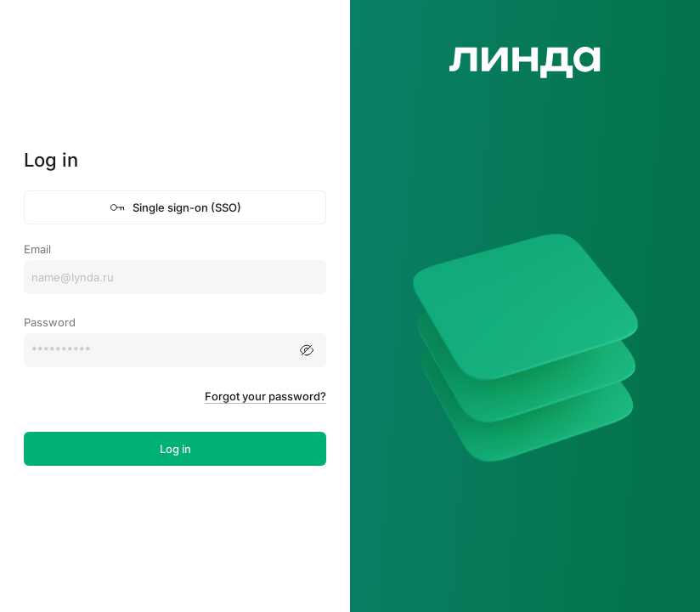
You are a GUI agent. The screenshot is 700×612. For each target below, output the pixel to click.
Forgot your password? (265, 396)
